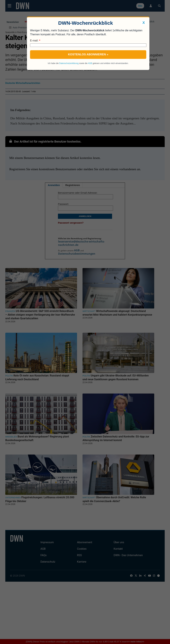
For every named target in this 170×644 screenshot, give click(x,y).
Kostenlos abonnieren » (88, 54)
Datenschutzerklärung (69, 63)
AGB (90, 63)
